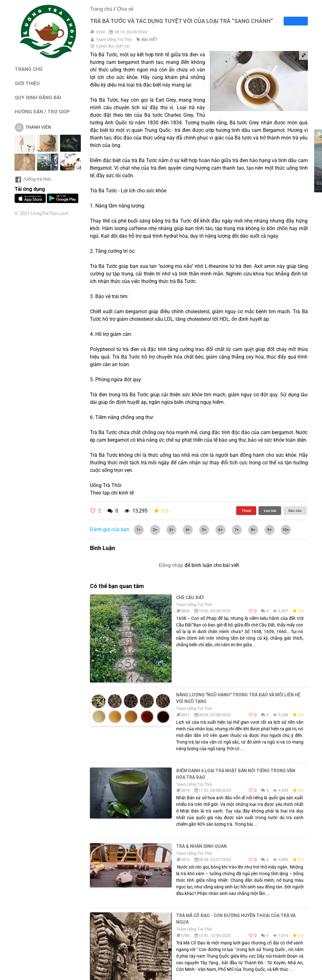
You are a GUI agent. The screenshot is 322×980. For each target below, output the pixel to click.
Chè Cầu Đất (190, 598)
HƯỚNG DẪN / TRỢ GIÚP (42, 112)
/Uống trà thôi (33, 179)
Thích (246, 511)
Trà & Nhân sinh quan (201, 846)
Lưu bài (270, 511)
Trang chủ (101, 9)
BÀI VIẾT (149, 40)
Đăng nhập (171, 565)
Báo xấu (295, 511)
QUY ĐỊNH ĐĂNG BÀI (38, 97)
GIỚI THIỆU (27, 83)
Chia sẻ (125, 9)
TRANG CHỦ (29, 69)
